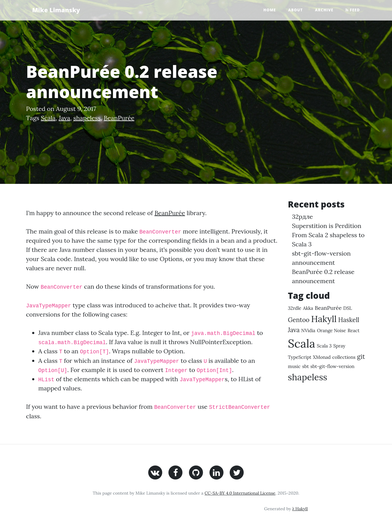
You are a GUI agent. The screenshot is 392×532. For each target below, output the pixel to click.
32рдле (302, 217)
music (294, 366)
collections (344, 357)
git (361, 357)
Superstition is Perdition (327, 226)
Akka (308, 308)
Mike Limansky (56, 10)
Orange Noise (332, 331)
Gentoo (299, 320)
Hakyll (324, 319)
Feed (353, 10)
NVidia (308, 331)
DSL (348, 308)
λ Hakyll (300, 509)
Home (270, 10)
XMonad (322, 357)
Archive (324, 10)
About (296, 10)
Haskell (349, 320)
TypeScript (300, 357)
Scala (48, 118)
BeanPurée (119, 118)
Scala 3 (324, 346)
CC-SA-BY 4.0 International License (240, 493)
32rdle (295, 308)
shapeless (87, 118)
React (354, 331)
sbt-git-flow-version (333, 366)
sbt (305, 366)
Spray (339, 346)
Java (64, 118)
